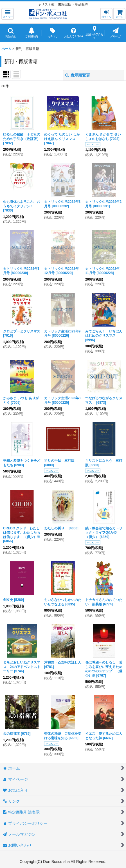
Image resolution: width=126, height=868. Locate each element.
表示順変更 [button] (78, 75)
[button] (8, 14)
